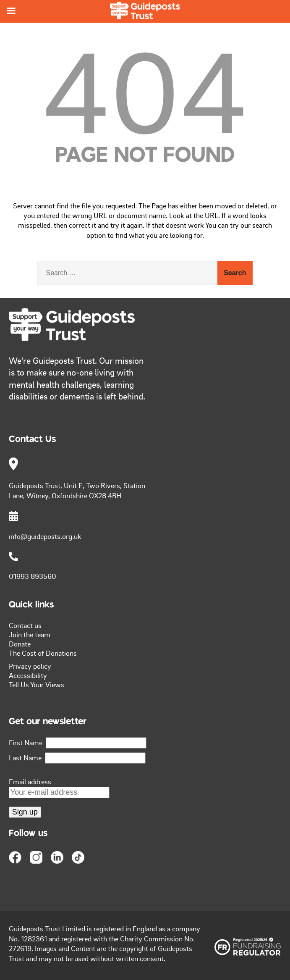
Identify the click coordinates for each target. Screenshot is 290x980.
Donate (20, 644)
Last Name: (26, 757)
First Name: (26, 742)
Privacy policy (30, 666)
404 (145, 90)
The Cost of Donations (43, 653)
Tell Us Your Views (37, 684)
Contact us (25, 625)
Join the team (30, 634)
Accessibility (28, 675)
